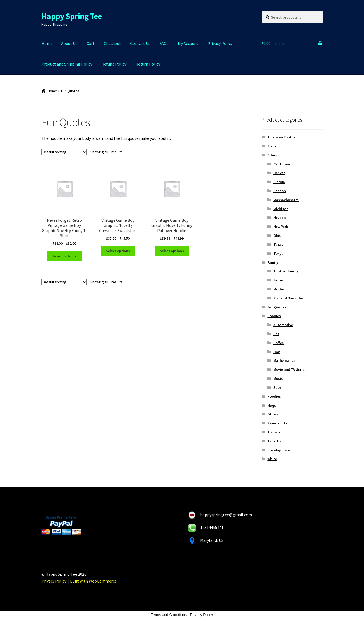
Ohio (277, 235)
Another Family (286, 271)
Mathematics (284, 360)
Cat (276, 334)
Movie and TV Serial (290, 369)
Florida (279, 182)
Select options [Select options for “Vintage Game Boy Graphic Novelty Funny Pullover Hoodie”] (172, 251)
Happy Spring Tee (72, 16)
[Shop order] (64, 152)
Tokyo (278, 253)
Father (279, 280)
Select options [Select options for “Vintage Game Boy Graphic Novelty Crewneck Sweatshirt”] (118, 251)
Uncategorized (279, 450)
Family (273, 262)
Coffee (279, 343)
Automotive (283, 325)
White (272, 459)
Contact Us (140, 43)
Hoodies (274, 396)
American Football (283, 137)
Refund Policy (114, 64)
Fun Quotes (277, 307)
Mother (279, 289)
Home (47, 43)
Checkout (112, 43)
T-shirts (274, 432)
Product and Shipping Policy (67, 64)
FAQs (164, 43)
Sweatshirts (277, 423)
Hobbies (274, 316)
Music (278, 378)
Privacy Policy (220, 43)
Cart (91, 43)
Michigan (281, 209)
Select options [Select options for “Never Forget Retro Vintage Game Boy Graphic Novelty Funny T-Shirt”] (64, 256)
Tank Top (275, 441)
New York (281, 227)
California (282, 164)
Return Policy (148, 64)
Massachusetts (286, 200)
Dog (277, 352)
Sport (278, 387)
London (280, 191)
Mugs (272, 405)
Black (272, 146)
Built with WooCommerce (93, 581)
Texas (278, 244)
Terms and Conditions (169, 615)
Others (273, 414)
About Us (69, 43)
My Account (188, 43)
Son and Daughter (288, 298)
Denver (279, 173)
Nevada (280, 218)
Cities (272, 155)
